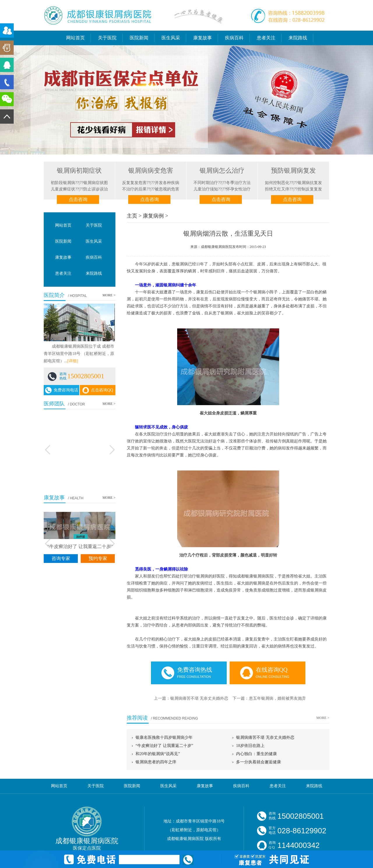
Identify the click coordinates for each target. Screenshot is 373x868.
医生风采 (171, 38)
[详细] (73, 361)
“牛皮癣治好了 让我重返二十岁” (164, 746)
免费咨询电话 (61, 390)
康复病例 (153, 216)
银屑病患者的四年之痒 (156, 762)
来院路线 (298, 38)
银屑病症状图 (96, 183)
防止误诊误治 (96, 189)
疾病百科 (234, 38)
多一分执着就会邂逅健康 (258, 762)
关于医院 (107, 38)
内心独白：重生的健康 (256, 754)
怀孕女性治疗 (238, 189)
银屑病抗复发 (310, 183)
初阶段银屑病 (63, 183)
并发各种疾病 (167, 183)
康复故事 (203, 38)
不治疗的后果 (134, 189)
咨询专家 (61, 558)
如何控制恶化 (277, 183)
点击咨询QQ (98, 390)
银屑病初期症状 (79, 170)
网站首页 (75, 38)
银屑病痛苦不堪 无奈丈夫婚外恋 (199, 698)
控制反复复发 (310, 189)
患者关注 (266, 38)
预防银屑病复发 (293, 170)
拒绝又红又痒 (277, 189)
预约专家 (98, 558)
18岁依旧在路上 (250, 746)
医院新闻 (139, 38)
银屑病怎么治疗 (222, 170)
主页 (132, 216)
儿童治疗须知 (206, 189)
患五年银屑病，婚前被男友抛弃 (277, 698)
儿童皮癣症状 (63, 189)
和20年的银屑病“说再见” (158, 754)
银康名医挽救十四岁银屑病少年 (164, 737)
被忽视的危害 (167, 189)
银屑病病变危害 (151, 170)
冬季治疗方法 (238, 183)
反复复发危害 (134, 183)
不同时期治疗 (206, 183)
